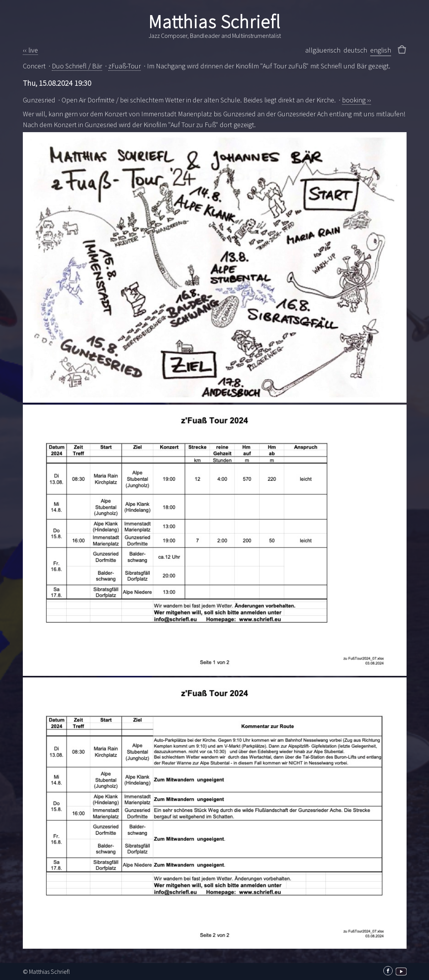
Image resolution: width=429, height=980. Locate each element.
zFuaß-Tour (125, 66)
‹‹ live (30, 50)
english (381, 50)
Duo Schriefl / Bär (77, 66)
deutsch (355, 50)
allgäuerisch (323, 50)
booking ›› (356, 100)
